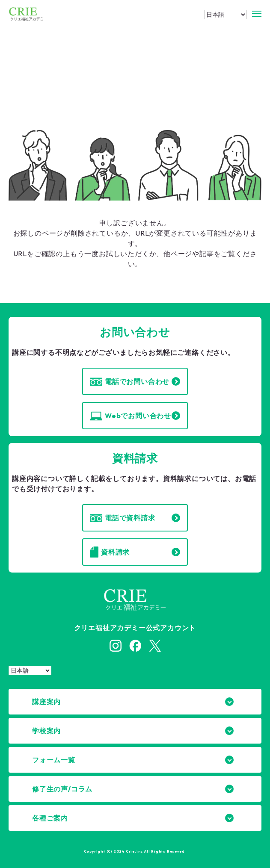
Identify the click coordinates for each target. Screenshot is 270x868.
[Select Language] (225, 15)
